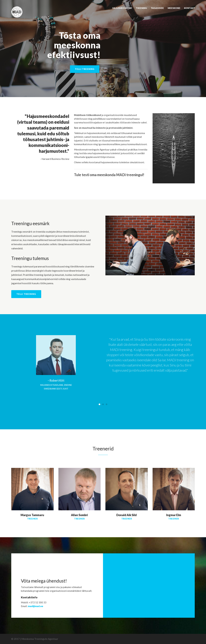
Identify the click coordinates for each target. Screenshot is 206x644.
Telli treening (85, 69)
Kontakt (190, 8)
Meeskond (174, 8)
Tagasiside (157, 8)
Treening (141, 8)
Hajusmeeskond (122, 8)
